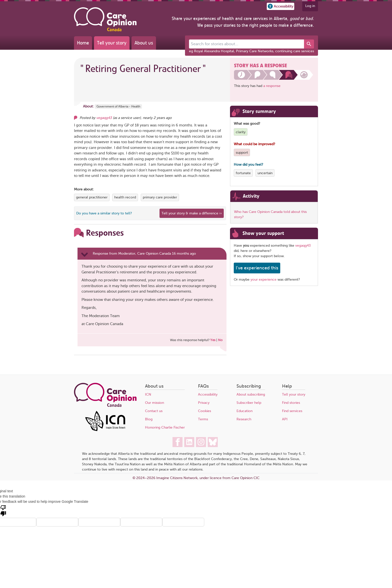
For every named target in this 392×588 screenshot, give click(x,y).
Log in (310, 6)
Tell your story (112, 43)
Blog (149, 419)
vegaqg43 (303, 246)
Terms (203, 419)
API (285, 419)
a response (272, 86)
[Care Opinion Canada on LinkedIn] (189, 442)
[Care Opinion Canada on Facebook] (177, 442)
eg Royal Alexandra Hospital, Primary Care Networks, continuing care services (251, 51)
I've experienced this (257, 268)
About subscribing (251, 394)
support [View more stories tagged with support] (242, 153)
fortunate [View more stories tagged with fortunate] (243, 173)
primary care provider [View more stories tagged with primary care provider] (160, 197)
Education (244, 411)
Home (83, 43)
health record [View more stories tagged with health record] (125, 197)
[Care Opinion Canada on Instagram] (201, 442)
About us (144, 43)
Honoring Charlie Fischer (165, 427)
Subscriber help (249, 403)
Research (244, 419)
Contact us (154, 411)
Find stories (291, 403)
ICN (148, 394)
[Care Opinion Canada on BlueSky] (213, 442)
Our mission (154, 403)
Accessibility (208, 394)
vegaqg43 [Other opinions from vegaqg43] (104, 118)
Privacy (204, 403)
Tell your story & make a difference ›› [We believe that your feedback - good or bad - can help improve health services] (192, 213)
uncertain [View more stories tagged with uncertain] (265, 173)
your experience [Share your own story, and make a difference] (263, 280)
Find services (292, 411)
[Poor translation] (3, 510)
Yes (213, 340)
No (220, 340)
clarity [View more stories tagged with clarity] (241, 132)
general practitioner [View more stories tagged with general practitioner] (92, 197)
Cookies (204, 411)
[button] (280, 6)
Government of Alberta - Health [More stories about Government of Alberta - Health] (118, 106)
